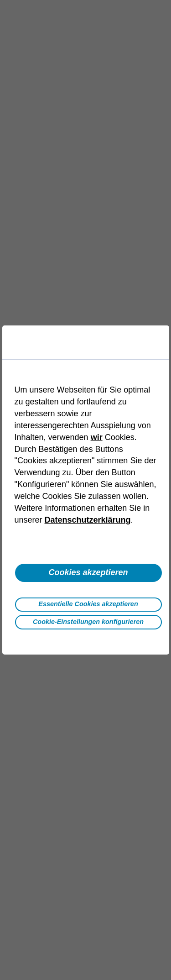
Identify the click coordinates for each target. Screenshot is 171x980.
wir (97, 437)
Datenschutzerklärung (88, 520)
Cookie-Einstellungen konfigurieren (88, 622)
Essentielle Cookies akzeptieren (88, 604)
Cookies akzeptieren (88, 572)
